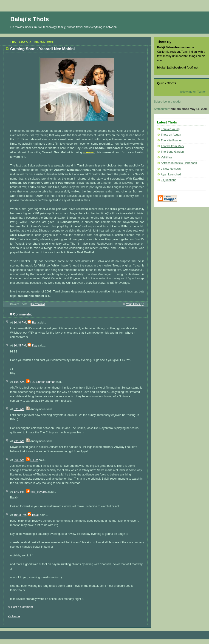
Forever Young (170, 129)
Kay (35, 346)
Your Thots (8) (135, 304)
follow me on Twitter (193, 92)
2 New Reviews (171, 169)
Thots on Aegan (171, 135)
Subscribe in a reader (168, 102)
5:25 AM (19, 409)
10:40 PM (20, 323)
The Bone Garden (172, 152)
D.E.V (34, 460)
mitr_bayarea (39, 492)
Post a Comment (22, 607)
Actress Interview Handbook (179, 163)
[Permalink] (38, 304)
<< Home (14, 616)
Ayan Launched (171, 175)
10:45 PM (20, 346)
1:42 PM (19, 492)
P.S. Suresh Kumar (42, 382)
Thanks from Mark (172, 146)
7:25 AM (19, 441)
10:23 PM (20, 515)
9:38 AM (19, 460)
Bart (35, 323)
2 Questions (168, 180)
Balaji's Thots (30, 19)
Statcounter (161, 109)
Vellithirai (167, 157)
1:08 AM (19, 382)
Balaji (36, 515)
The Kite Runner (171, 140)
